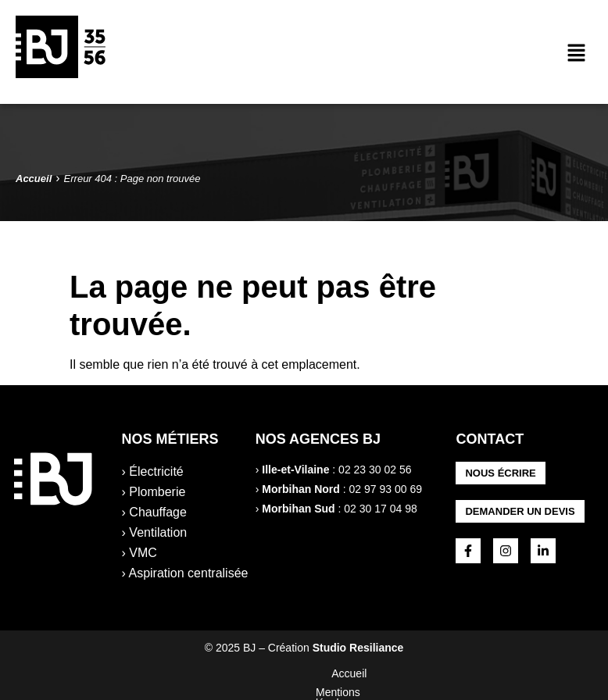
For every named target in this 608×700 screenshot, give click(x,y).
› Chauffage (154, 512)
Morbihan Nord (301, 489)
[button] (577, 54)
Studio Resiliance (358, 648)
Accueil (176, 673)
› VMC (139, 553)
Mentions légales (258, 673)
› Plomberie (154, 492)
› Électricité (153, 471)
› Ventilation (155, 532)
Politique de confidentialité (386, 673)
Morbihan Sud (298, 509)
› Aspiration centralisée (185, 573)
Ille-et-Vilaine (295, 470)
